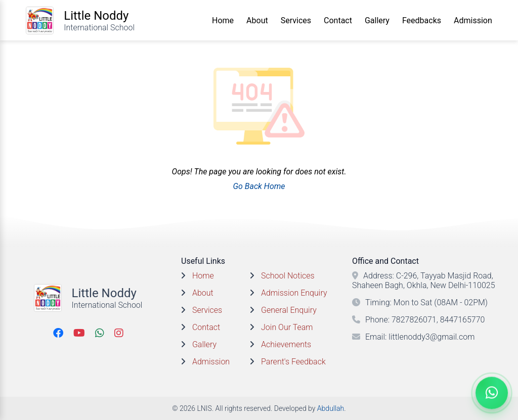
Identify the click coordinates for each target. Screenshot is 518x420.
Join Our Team (287, 327)
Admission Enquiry (294, 293)
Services (296, 20)
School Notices (288, 276)
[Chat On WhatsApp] (492, 393)
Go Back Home (259, 186)
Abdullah (331, 408)
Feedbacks (422, 20)
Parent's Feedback (293, 362)
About (257, 20)
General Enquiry (289, 310)
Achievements (286, 344)
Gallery (377, 20)
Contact (338, 20)
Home (223, 20)
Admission (473, 20)
